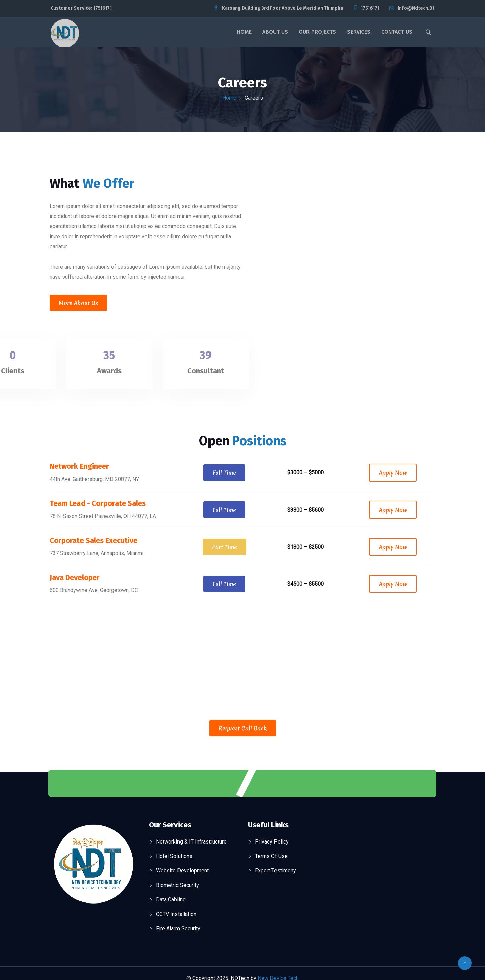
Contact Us (397, 32)
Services (359, 32)
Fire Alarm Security (178, 929)
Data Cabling (171, 900)
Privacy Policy (272, 842)
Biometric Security (177, 885)
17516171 (103, 8)
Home (245, 32)
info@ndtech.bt (416, 8)
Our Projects (317, 32)
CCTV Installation (176, 914)
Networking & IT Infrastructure (191, 842)
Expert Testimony (276, 871)
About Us (275, 32)
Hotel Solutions (174, 856)
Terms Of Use (271, 856)
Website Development (182, 871)
